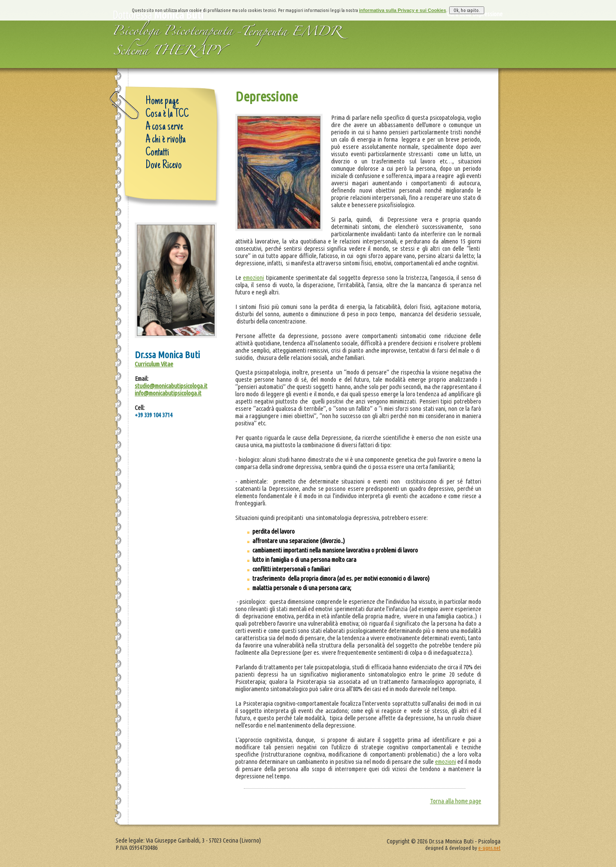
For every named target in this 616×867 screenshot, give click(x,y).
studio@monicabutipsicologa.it (171, 386)
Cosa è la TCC (167, 114)
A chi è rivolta (166, 140)
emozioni (253, 278)
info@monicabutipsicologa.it (168, 393)
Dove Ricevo (164, 166)
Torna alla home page (456, 801)
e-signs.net (489, 848)
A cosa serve (164, 127)
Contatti (157, 153)
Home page (162, 101)
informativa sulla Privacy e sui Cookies (403, 4)
